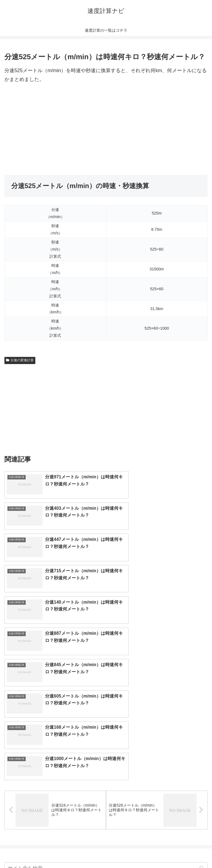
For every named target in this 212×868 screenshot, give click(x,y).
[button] (202, 706)
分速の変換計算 (20, 360)
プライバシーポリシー (158, 850)
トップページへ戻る (54, 850)
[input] (106, 707)
